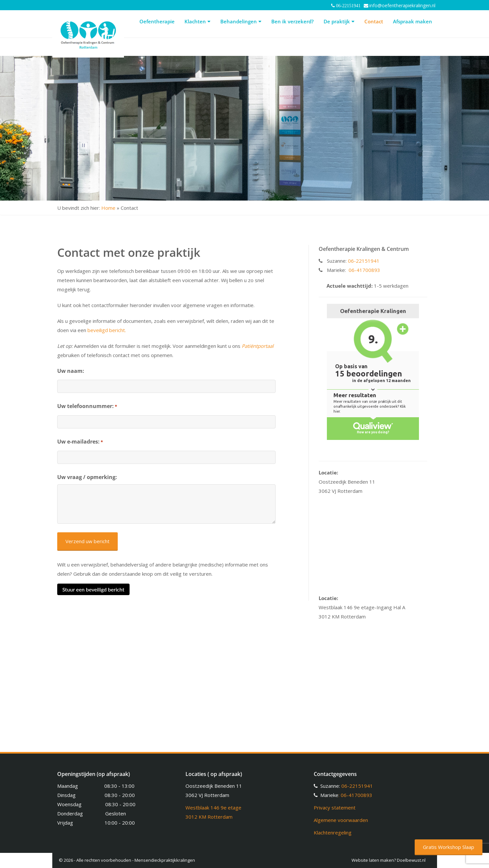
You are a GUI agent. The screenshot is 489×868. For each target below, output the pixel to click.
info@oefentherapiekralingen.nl (402, 5)
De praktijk (339, 21)
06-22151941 (364, 261)
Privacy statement (335, 808)
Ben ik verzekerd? (293, 21)
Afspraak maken (413, 21)
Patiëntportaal (258, 346)
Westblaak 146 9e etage (213, 808)
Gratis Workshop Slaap (449, 847)
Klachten (197, 21)
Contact (374, 21)
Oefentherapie (157, 21)
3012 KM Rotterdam (209, 817)
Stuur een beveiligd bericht (93, 589)
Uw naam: (71, 371)
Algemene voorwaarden (341, 820)
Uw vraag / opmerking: (87, 477)
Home (108, 208)
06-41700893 (364, 270)
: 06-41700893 (355, 795)
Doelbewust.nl (411, 860)
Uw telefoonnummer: (87, 406)
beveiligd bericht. (107, 330)
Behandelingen (241, 21)
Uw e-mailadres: (80, 442)
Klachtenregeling (333, 832)
